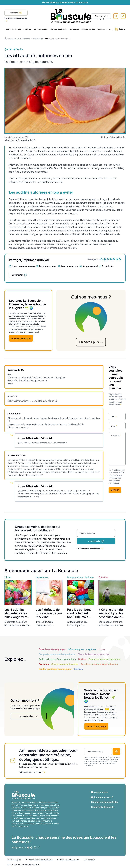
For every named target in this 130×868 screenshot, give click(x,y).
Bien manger (38, 38)
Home (6, 38)
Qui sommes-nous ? (102, 797)
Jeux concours (90, 860)
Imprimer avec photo (48, 266)
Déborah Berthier (118, 137)
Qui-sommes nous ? (101, 17)
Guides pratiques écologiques (55, 669)
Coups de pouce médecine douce (57, 654)
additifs (75, 151)
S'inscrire (16, 13)
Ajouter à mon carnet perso (23, 266)
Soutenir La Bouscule (21, 338)
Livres (102, 649)
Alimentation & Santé (13, 29)
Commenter (17, 275)
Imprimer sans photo (70, 266)
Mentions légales (14, 860)
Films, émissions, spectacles (93, 654)
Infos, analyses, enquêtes (20, 38)
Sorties (82, 659)
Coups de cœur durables (65, 664)
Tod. (37, 865)
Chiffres (78, 669)
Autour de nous (104, 29)
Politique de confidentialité (68, 860)
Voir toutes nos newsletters (16, 18)
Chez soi (27, 29)
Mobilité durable (88, 29)
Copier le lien (108, 266)
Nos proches (74, 29)
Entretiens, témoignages (52, 649)
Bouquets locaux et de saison (104, 659)
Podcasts (44, 664)
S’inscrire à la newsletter (105, 802)
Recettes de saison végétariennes (99, 664)
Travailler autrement (58, 29)
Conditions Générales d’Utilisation (39, 860)
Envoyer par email (90, 266)
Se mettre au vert (41, 29)
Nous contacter (100, 792)
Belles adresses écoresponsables (57, 659)
